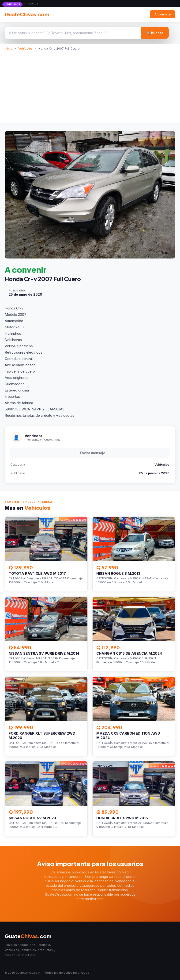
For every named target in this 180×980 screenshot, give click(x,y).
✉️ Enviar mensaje (90, 453)
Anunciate (163, 14)
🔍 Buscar (155, 33)
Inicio (9, 48)
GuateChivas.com (27, 14)
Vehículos (25, 48)
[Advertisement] (90, 85)
